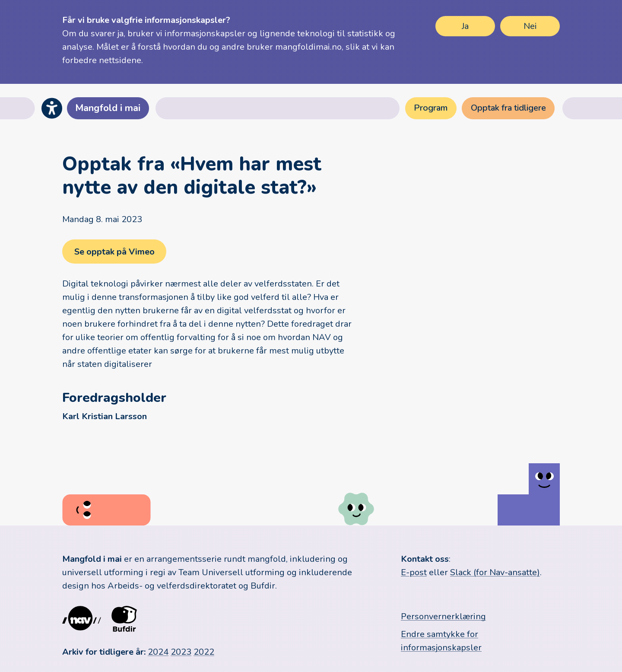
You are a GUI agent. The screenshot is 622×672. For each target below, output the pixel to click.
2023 (181, 652)
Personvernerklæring (443, 616)
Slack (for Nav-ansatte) (495, 572)
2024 (158, 652)
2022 (204, 652)
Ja (465, 26)
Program (431, 108)
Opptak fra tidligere (508, 108)
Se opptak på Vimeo (114, 252)
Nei (530, 26)
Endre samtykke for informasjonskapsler (441, 641)
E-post (414, 572)
